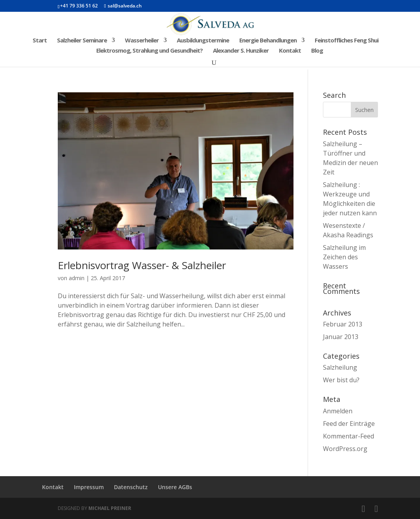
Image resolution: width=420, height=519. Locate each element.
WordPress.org (345, 449)
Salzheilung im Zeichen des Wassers (344, 257)
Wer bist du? (341, 380)
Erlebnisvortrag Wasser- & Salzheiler (142, 265)
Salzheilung (340, 367)
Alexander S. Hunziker (241, 51)
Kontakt (290, 51)
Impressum (89, 487)
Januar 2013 (341, 337)
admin (77, 278)
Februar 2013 (343, 324)
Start (40, 41)
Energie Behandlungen (268, 41)
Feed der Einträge (349, 424)
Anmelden (338, 411)
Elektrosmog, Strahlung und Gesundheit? (149, 51)
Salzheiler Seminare (82, 41)
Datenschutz (131, 487)
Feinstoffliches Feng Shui (347, 41)
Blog (317, 51)
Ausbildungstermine (203, 41)
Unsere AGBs (175, 487)
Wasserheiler (142, 41)
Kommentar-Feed (348, 436)
